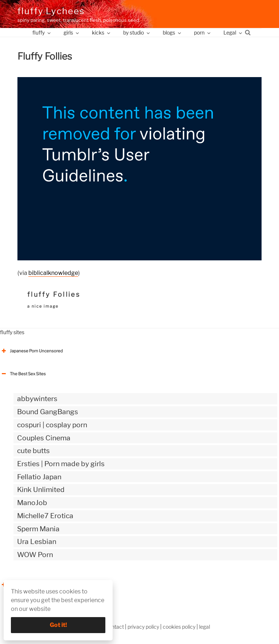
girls (72, 33)
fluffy (42, 33)
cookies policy (179, 627)
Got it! (58, 625)
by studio (137, 33)
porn (203, 33)
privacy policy (143, 627)
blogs (172, 33)
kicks (102, 33)
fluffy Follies (54, 294)
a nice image (43, 306)
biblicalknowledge (53, 273)
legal (205, 627)
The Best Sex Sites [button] (23, 374)
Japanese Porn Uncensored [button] (31, 351)
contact (115, 627)
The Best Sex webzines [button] (27, 585)
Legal (233, 33)
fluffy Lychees (51, 11)
